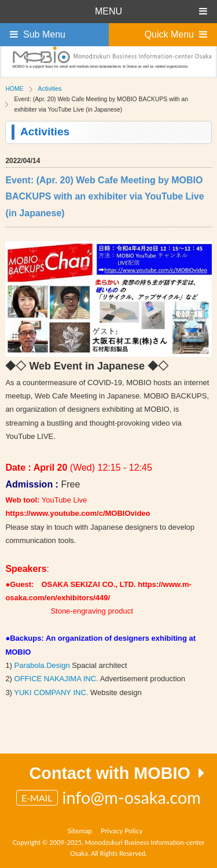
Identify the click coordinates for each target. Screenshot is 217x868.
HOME (14, 89)
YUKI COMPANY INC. (51, 692)
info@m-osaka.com (132, 797)
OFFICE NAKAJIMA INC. (56, 679)
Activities (50, 89)
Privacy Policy (122, 831)
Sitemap (80, 831)
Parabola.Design (42, 665)
